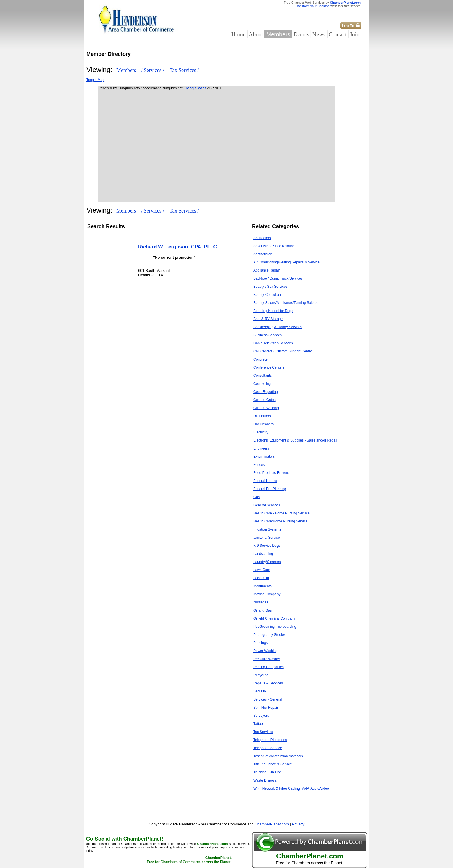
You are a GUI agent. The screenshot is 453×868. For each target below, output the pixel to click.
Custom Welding (266, 408)
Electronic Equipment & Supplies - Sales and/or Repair (295, 440)
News (319, 34)
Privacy (298, 824)
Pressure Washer (267, 659)
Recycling (261, 675)
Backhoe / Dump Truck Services (278, 278)
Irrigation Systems (267, 529)
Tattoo (258, 724)
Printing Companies (269, 667)
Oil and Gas (262, 610)
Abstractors (262, 238)
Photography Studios (269, 635)
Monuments (262, 586)
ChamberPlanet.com (345, 3)
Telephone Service (268, 748)
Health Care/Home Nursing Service (280, 521)
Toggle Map (95, 80)
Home (238, 34)
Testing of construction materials (278, 756)
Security (260, 691)
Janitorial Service (267, 538)
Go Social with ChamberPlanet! (125, 839)
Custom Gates (264, 400)
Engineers (261, 448)
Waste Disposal (265, 780)
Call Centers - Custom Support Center (283, 351)
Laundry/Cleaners (267, 562)
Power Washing (266, 651)
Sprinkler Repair (266, 708)
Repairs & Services (268, 683)
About (256, 34)
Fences (259, 465)
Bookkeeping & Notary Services (278, 327)
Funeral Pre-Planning (270, 489)
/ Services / (153, 70)
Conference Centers (269, 367)
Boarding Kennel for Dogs (273, 311)
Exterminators (264, 457)
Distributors (262, 416)
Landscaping (263, 554)
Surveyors (261, 716)
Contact (338, 34)
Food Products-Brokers (271, 473)
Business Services (268, 335)
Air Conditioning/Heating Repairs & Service (286, 262)
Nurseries (261, 602)
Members (278, 34)
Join (355, 34)
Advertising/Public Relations (275, 246)
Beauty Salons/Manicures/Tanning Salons (285, 303)
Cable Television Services (273, 343)
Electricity (261, 432)
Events (301, 34)
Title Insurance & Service (273, 764)
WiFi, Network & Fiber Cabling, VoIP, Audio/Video (291, 788)
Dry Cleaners (263, 424)
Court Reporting (266, 392)
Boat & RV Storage (268, 319)
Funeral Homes (265, 481)
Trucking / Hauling (267, 772)
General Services (267, 505)
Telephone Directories (270, 740)
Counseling (262, 384)
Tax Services (263, 732)
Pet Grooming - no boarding (275, 627)
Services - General (268, 699)
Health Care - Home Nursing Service (282, 513)
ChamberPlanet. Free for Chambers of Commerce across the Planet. (189, 860)
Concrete (260, 359)
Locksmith (261, 578)
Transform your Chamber (313, 6)
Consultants (262, 376)
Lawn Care (262, 570)
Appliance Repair (267, 270)
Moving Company (267, 594)
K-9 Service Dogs (267, 546)
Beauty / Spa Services (270, 287)
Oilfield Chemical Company (274, 618)
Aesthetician (263, 254)
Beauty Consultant (268, 295)
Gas (257, 497)
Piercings (260, 643)
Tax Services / (184, 70)
